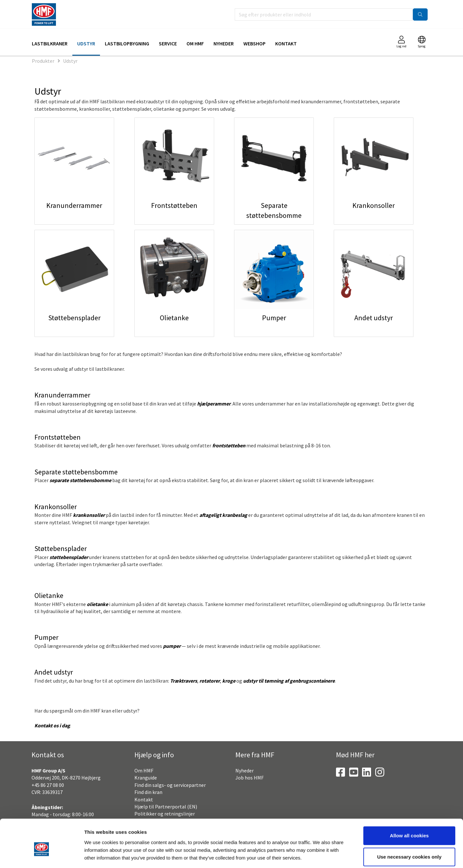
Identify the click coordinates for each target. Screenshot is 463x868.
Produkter (43, 61)
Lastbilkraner (50, 43)
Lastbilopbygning (127, 43)
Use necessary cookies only (409, 826)
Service (168, 43)
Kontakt (286, 43)
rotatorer (210, 681)
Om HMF (195, 43)
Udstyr (86, 43)
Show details (336, 855)
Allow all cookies (409, 804)
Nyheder (224, 43)
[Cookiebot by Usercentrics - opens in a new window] (42, 855)
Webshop (254, 43)
